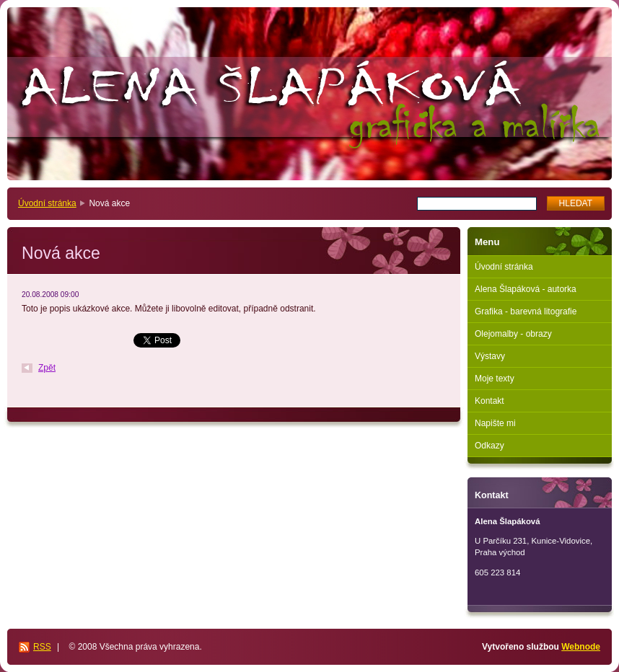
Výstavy (490, 356)
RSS (42, 647)
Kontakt (490, 401)
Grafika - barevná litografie (526, 311)
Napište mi (495, 423)
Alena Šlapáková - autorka (526, 289)
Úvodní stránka (47, 203)
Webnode (581, 647)
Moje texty (495, 379)
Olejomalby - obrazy (513, 334)
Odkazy (490, 446)
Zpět (47, 368)
